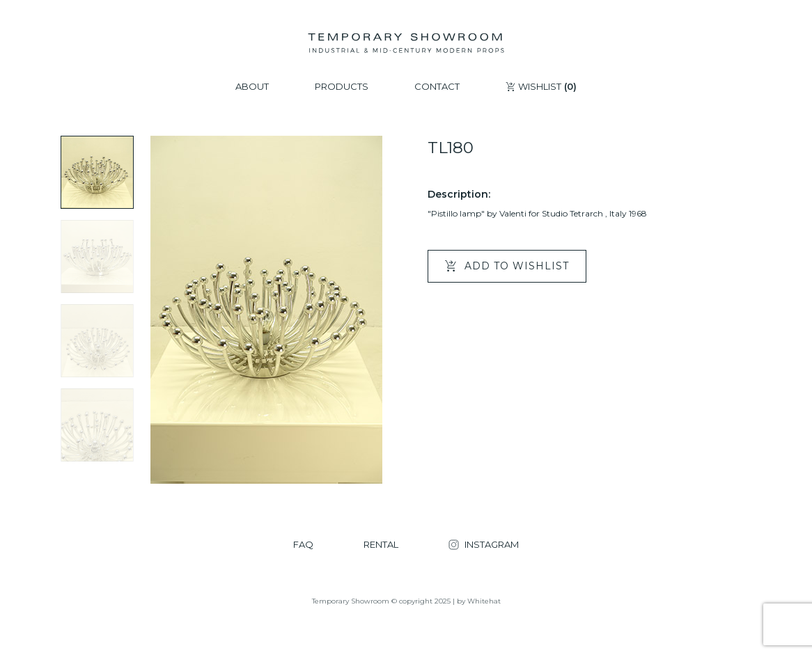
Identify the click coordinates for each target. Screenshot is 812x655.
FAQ (303, 545)
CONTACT (437, 87)
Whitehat (484, 601)
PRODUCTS (342, 87)
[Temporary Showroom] (406, 43)
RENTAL (381, 545)
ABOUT (252, 87)
